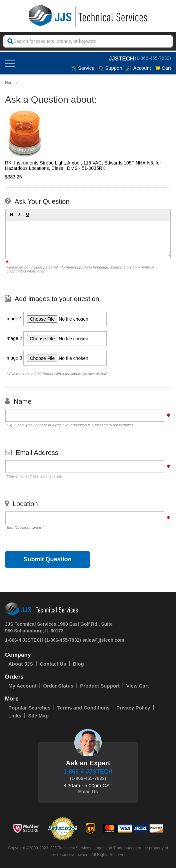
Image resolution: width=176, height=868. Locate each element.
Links (15, 716)
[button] (11, 214)
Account (138, 68)
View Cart (138, 686)
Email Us (88, 792)
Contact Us (53, 664)
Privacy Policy (133, 708)
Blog (78, 664)
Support (110, 68)
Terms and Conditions (83, 708)
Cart (163, 68)
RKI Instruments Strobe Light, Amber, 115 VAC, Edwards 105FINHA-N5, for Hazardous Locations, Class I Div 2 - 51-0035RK (83, 165)
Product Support (100, 686)
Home (10, 83)
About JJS (21, 664)
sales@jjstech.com (103, 640)
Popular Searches (29, 708)
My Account (22, 686)
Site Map (38, 716)
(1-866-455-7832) (153, 58)
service (82, 68)
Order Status (58, 686)
